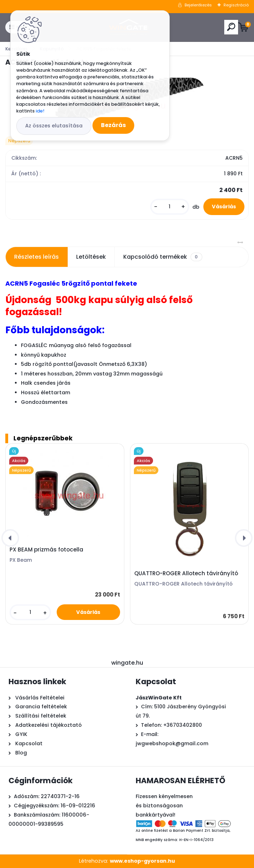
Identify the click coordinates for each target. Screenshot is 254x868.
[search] (231, 27)
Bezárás (113, 125)
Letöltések (91, 257)
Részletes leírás (36, 257)
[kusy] (170, 207)
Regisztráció (236, 5)
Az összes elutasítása (54, 126)
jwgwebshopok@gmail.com (172, 743)
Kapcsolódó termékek (163, 257)
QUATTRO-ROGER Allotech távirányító (186, 573)
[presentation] (10, 538)
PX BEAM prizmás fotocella (46, 550)
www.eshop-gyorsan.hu (142, 861)
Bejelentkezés (198, 5)
